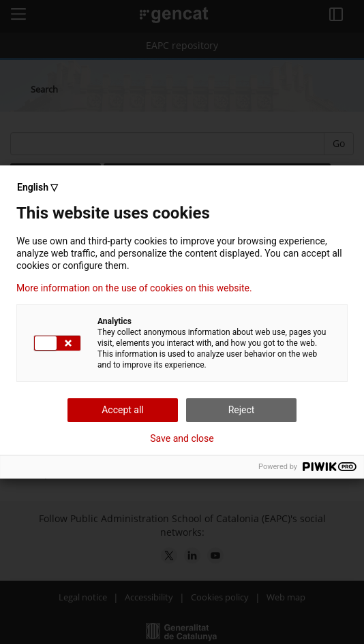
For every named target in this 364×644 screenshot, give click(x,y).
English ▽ (37, 187)
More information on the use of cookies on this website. (134, 288)
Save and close (182, 438)
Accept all (123, 410)
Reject (242, 410)
